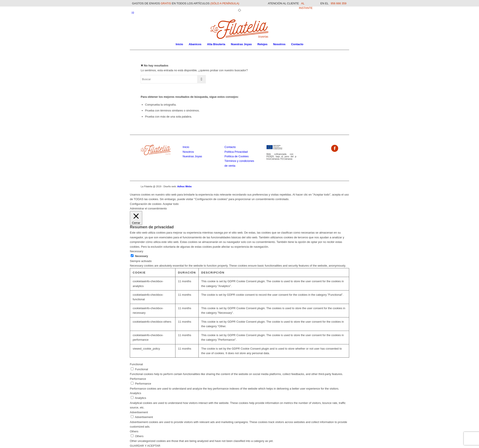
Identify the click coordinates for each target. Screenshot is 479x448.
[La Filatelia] (240, 29)
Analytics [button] (135, 393)
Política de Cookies (237, 156)
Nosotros (188, 152)
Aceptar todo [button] (171, 204)
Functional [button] (136, 364)
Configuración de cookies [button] (146, 204)
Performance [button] (138, 379)
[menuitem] (179, 44)
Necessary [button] (136, 251)
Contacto (230, 147)
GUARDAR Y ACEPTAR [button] (145, 446)
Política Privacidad (236, 152)
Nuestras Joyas (192, 156)
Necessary (142, 256)
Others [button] (134, 431)
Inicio (186, 147)
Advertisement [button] (139, 412)
